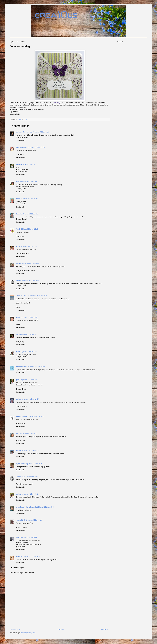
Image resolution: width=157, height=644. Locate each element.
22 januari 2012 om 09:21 (30, 494)
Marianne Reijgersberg (24, 132)
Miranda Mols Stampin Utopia (26, 507)
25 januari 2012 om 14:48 (32, 557)
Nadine (18, 477)
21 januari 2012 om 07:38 (29, 352)
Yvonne (18, 451)
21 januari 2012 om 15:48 (34, 464)
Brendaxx (19, 557)
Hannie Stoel (20, 520)
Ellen (18, 434)
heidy (18, 352)
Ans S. (18, 229)
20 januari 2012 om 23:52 (29, 317)
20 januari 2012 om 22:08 (29, 199)
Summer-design (21, 147)
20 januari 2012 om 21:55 (28, 182)
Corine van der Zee (22, 296)
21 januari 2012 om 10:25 (30, 399)
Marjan (18, 399)
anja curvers (20, 464)
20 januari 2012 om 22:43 (31, 263)
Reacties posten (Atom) (28, 633)
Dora (17, 537)
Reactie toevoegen (17, 568)
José (17, 182)
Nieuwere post (15, 629)
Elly (17, 334)
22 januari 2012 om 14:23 (34, 520)
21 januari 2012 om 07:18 (28, 334)
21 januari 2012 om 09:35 (29, 380)
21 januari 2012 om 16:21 (30, 477)
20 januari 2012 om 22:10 (31, 214)
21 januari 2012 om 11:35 (29, 434)
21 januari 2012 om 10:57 (36, 416)
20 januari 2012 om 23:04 (38, 296)
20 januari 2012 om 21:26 (36, 147)
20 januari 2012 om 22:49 (30, 281)
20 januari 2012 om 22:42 (29, 246)
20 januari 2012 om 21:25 (41, 132)
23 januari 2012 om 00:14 (28, 537)
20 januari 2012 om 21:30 (31, 164)
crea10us (56, 15)
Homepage (61, 629)
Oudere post (105, 629)
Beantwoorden (21, 140)
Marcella (19, 164)
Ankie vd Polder (21, 367)
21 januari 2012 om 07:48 (36, 367)
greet (18, 380)
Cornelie (19, 214)
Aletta (18, 199)
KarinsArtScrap (21, 416)
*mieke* (18, 281)
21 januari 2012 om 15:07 (30, 451)
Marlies (18, 494)
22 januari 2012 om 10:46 (46, 507)
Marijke (19, 263)
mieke (18, 317)
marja (18, 246)
